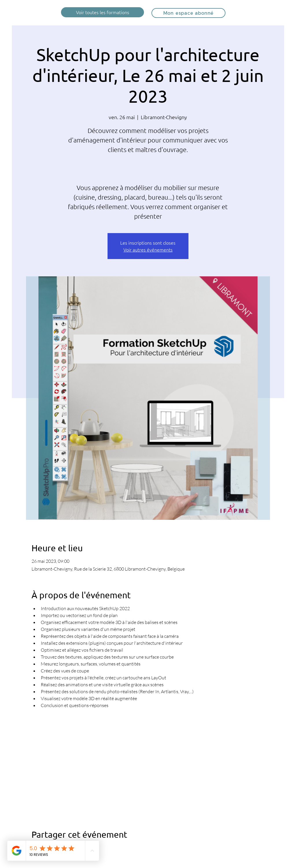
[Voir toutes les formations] (102, 12)
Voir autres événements (148, 250)
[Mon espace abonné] (188, 13)
